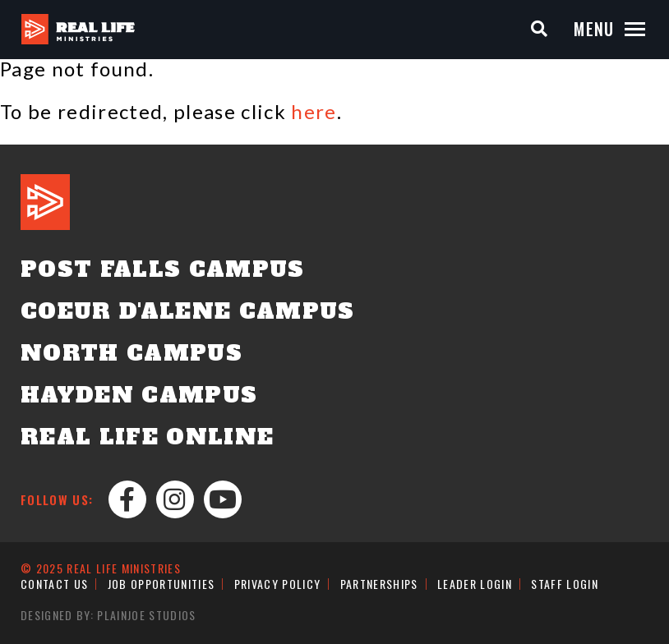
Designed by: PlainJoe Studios (108, 615)
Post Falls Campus (163, 269)
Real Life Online (147, 437)
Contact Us (54, 584)
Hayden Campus (139, 395)
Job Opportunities (161, 584)
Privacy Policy (278, 584)
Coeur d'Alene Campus (188, 311)
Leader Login (475, 584)
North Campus (131, 353)
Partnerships (379, 584)
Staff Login (565, 584)
